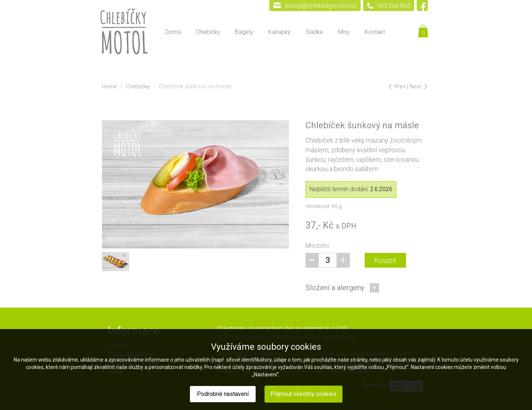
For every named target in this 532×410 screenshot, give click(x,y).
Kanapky (279, 32)
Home (110, 87)
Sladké (314, 32)
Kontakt (375, 32)
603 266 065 (394, 6)
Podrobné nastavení (223, 394)
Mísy (344, 32)
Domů (173, 32)
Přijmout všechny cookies (303, 394)
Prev (398, 87)
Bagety (244, 32)
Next (418, 87)
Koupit (385, 260)
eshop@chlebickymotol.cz (321, 6)
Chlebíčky (208, 32)
